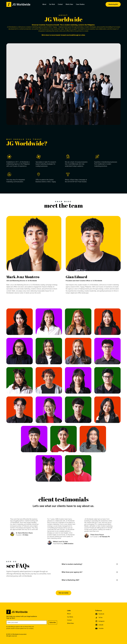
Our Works (70, 617)
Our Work (52, 4)
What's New (69, 4)
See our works (63, 593)
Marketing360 (113, 4)
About (44, 4)
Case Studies (80, 4)
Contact (60, 4)
